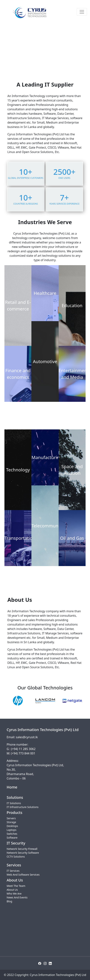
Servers (11, 818)
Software (12, 838)
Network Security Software (23, 853)
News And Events (17, 897)
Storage (11, 822)
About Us (12, 890)
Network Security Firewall (22, 849)
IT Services (13, 871)
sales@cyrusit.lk (27, 737)
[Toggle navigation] (82, 12)
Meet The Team (16, 886)
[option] (18, 701)
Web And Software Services (23, 875)
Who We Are (14, 894)
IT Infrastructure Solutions (23, 807)
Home (12, 787)
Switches (12, 834)
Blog (9, 901)
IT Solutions (14, 803)
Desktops (12, 826)
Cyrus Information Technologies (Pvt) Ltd (58, 975)
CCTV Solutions (16, 857)
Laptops (12, 830)
